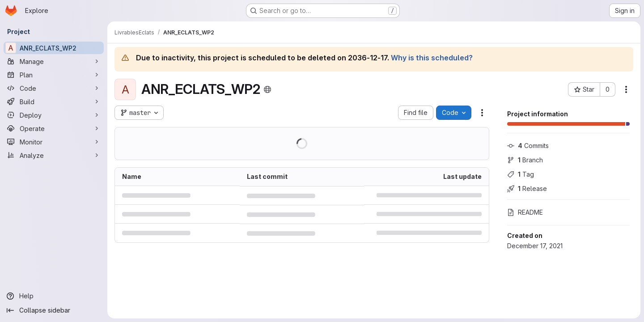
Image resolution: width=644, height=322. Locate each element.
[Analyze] (54, 155)
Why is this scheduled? (432, 58)
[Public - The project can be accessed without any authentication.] (267, 89)
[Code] (54, 88)
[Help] (54, 296)
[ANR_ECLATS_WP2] (54, 48)
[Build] (54, 102)
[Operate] (54, 128)
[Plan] (54, 75)
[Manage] (54, 61)
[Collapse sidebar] (54, 310)
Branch (525, 160)
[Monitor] (54, 142)
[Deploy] (54, 115)
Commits (528, 146)
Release (527, 189)
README (525, 212)
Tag (521, 174)
